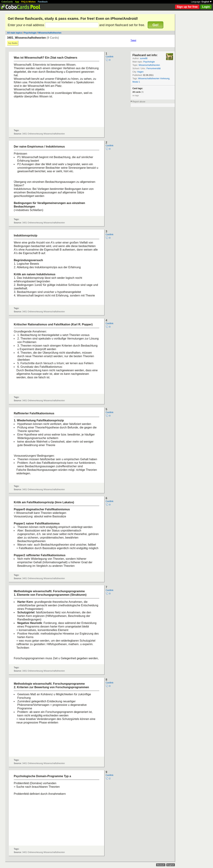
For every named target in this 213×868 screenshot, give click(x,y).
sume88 (144, 58)
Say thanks (13, 43)
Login (206, 7)
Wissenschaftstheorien (50, 33)
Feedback (43, 2)
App (17, 2)
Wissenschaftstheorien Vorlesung (154, 79)
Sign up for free (187, 7)
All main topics (15, 33)
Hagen (140, 72)
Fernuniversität (154, 68)
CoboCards (7, 2)
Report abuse (139, 102)
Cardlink (110, 57)
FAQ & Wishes (28, 2)
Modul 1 (136, 82)
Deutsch (161, 865)
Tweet (133, 40)
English (207, 2)
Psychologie (30, 33)
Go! (155, 25)
